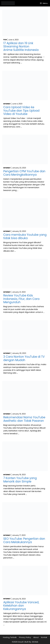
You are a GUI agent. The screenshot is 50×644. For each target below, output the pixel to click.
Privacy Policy (25, 637)
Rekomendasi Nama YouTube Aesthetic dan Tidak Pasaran (24, 419)
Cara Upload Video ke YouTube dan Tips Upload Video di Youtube (21, 111)
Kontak (44, 637)
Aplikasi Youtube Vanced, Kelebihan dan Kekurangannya (21, 606)
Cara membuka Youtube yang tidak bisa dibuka (25, 236)
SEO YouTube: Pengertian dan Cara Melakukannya (24, 540)
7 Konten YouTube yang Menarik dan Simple (20, 480)
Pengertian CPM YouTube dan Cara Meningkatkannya (24, 173)
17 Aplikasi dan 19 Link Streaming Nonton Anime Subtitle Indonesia (21, 47)
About (36, 637)
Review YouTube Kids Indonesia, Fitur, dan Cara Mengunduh (21, 299)
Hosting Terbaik (10, 637)
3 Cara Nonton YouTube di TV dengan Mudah (24, 358)
